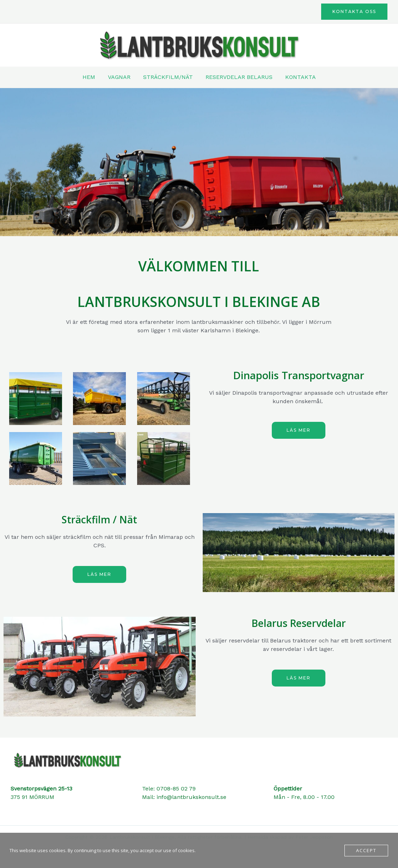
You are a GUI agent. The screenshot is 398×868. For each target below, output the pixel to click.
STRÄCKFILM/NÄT (168, 77)
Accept (366, 850)
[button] (354, 12)
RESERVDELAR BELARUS (238, 77)
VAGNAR (121, 77)
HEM (92, 77)
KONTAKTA (298, 77)
